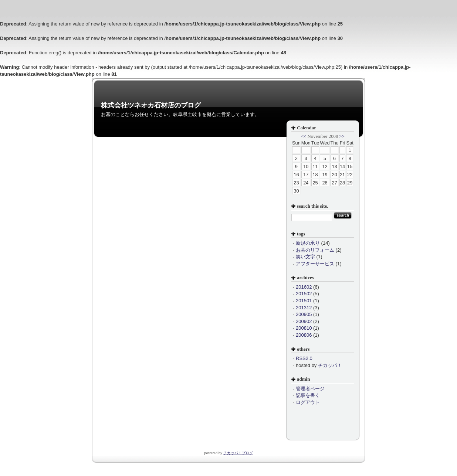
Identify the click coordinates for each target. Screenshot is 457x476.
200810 (304, 328)
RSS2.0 (304, 358)
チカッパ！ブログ (238, 453)
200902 (304, 321)
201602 (304, 287)
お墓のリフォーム (315, 250)
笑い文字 (305, 257)
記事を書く (308, 395)
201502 (304, 294)
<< (304, 136)
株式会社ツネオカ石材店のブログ (151, 105)
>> (342, 136)
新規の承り (308, 243)
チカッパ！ (330, 365)
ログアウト (308, 402)
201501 (304, 301)
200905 (304, 314)
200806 (304, 335)
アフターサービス (315, 264)
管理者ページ (310, 389)
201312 (304, 308)
